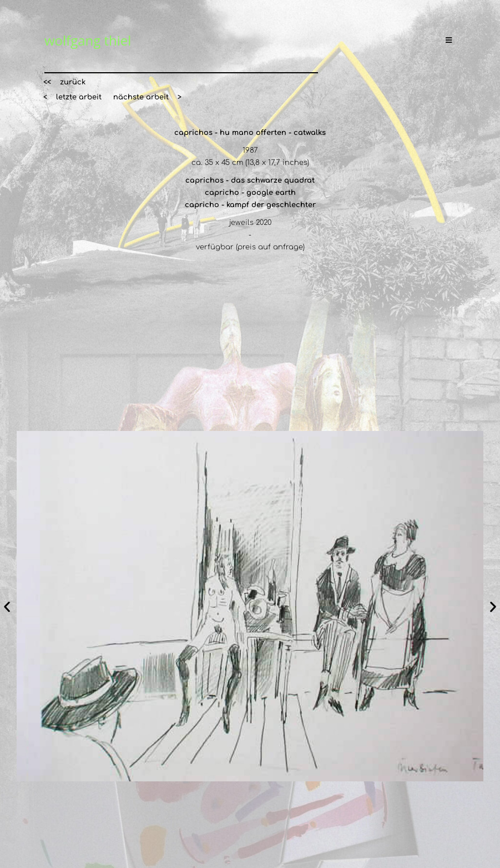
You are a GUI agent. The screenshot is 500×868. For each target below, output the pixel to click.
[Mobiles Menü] (451, 41)
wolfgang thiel (88, 40)
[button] (64, 82)
